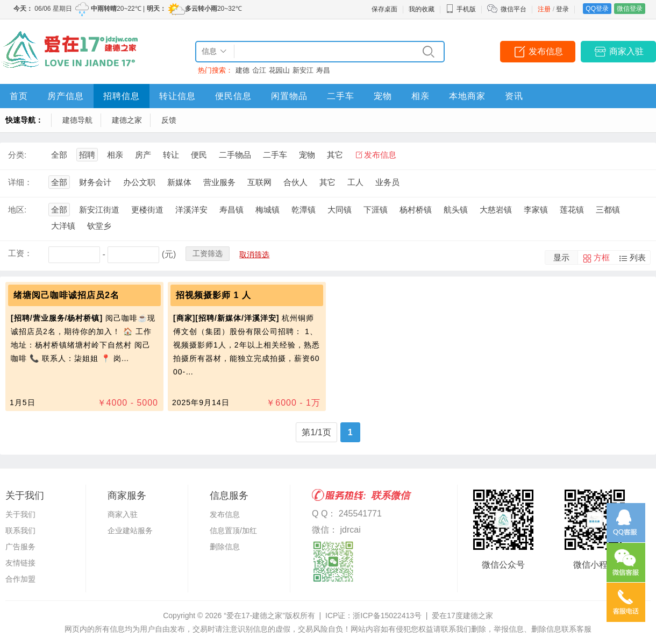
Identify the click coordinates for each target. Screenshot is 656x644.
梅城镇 (268, 210)
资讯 (514, 96)
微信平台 (514, 9)
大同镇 (340, 210)
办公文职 (139, 182)
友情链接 (20, 563)
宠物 (383, 96)
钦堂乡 (99, 226)
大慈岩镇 (496, 210)
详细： (20, 182)
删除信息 (225, 547)
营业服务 (219, 182)
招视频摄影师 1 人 (213, 295)
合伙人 (295, 182)
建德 (243, 70)
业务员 (387, 182)
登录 (562, 9)
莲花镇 (572, 210)
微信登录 (630, 9)
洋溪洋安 (191, 210)
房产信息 (66, 96)
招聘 (87, 155)
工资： (20, 253)
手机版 (461, 9)
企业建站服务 (130, 530)
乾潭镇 (304, 210)
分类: (17, 155)
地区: (17, 210)
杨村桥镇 (416, 210)
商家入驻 (626, 51)
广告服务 (20, 547)
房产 (143, 155)
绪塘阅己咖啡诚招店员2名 (66, 295)
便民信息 (233, 96)
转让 (171, 155)
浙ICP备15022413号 (387, 615)
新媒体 (179, 182)
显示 (561, 257)
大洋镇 (63, 226)
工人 (355, 182)
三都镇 (608, 210)
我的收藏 (422, 9)
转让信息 (177, 96)
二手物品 (235, 155)
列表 (638, 257)
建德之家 (127, 120)
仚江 (259, 70)
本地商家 (467, 96)
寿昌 (323, 70)
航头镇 (456, 210)
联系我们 (20, 530)
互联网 (259, 182)
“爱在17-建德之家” (254, 615)
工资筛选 (208, 253)
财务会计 (95, 182)
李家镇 (536, 210)
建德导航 (77, 120)
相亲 (420, 96)
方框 (602, 257)
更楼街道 (147, 210)
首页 (19, 96)
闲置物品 (289, 96)
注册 (544, 9)
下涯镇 (376, 210)
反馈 (169, 120)
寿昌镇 (231, 210)
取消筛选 (254, 254)
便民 (199, 155)
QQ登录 (597, 9)
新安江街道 (99, 210)
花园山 (279, 70)
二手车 (341, 96)
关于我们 (20, 514)
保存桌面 (384, 9)
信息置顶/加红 (233, 530)
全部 (59, 155)
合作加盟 (20, 579)
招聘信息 (122, 96)
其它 (335, 155)
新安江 (303, 70)
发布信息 (546, 51)
